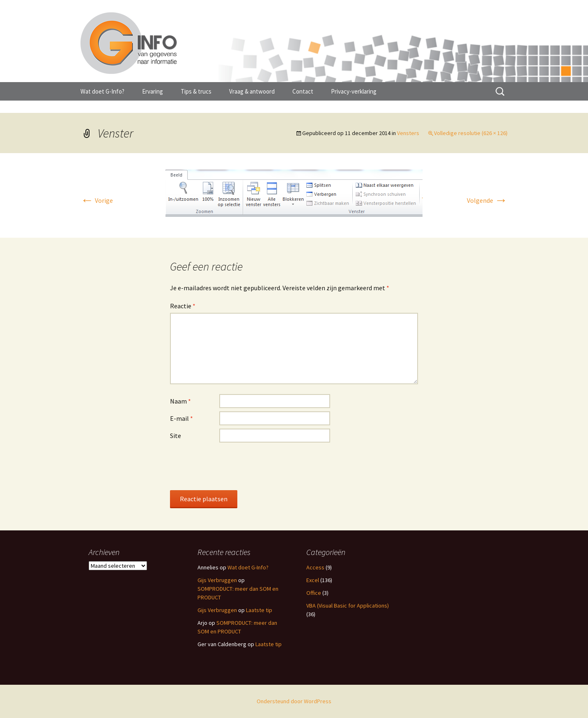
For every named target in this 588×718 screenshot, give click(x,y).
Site (176, 436)
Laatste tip (259, 610)
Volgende (487, 200)
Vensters (408, 133)
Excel (313, 580)
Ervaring (153, 91)
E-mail (181, 418)
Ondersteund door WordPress (294, 701)
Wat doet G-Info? (102, 91)
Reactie (183, 306)
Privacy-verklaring (354, 91)
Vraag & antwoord (252, 91)
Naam (180, 401)
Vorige (97, 200)
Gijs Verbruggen (217, 580)
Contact (303, 91)
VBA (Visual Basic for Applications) (348, 606)
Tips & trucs (196, 91)
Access (315, 567)
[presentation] (232, 466)
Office (314, 593)
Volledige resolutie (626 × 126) (471, 133)
